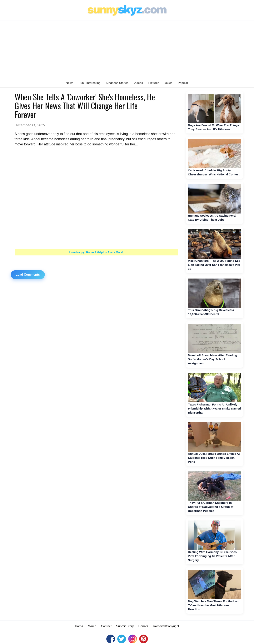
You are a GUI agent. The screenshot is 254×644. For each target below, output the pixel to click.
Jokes (169, 83)
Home (79, 626)
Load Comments (28, 275)
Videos (138, 83)
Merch (92, 626)
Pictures (154, 83)
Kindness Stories (117, 83)
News (70, 83)
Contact (106, 626)
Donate (143, 626)
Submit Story (125, 626)
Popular (183, 83)
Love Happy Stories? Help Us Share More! (96, 252)
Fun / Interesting (90, 83)
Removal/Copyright (166, 626)
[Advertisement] (127, 50)
